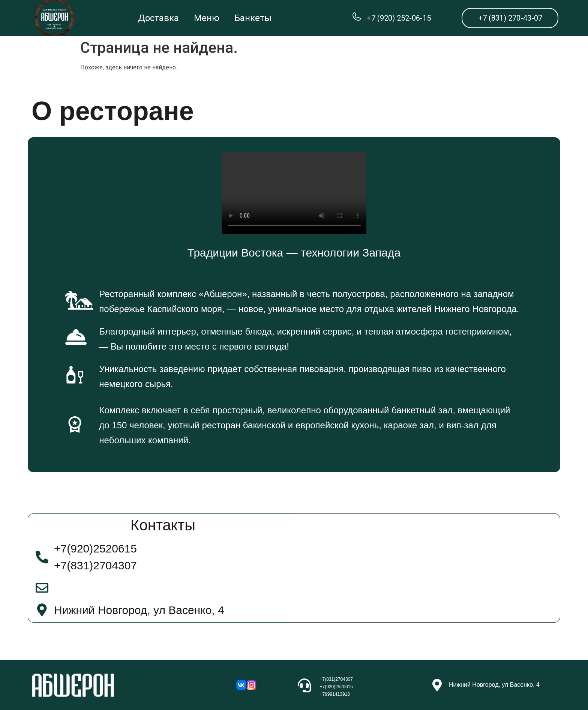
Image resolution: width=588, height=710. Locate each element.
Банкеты (253, 18)
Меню (207, 18)
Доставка (158, 18)
